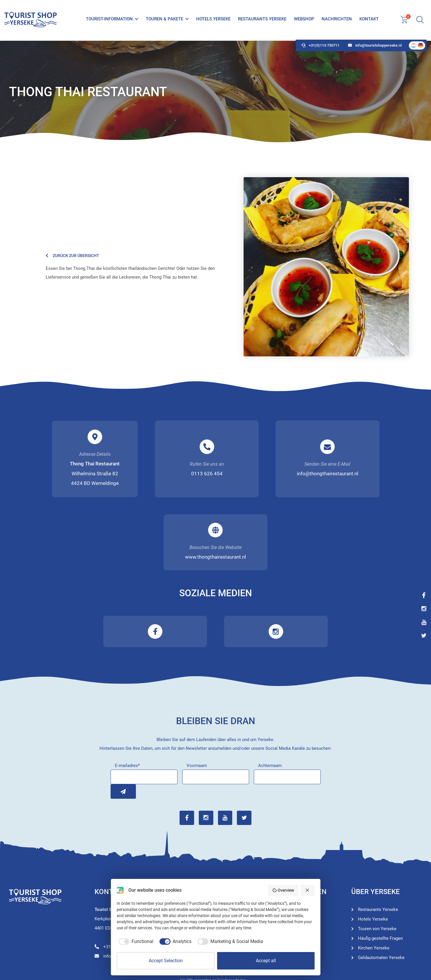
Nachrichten (337, 20)
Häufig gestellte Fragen (380, 866)
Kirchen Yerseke (374, 876)
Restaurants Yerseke (262, 20)
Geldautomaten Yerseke (381, 885)
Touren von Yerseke (292, 847)
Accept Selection (166, 961)
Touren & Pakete (164, 20)
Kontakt (369, 20)
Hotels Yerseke (213, 20)
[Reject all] (308, 890)
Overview (283, 890)
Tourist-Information (109, 20)
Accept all (266, 961)
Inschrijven (118, 719)
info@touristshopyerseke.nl (375, 47)
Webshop (304, 20)
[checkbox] (135, 942)
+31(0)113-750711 (320, 47)
